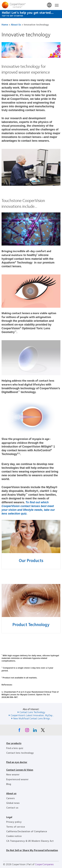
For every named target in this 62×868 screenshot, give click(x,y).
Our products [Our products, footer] (14, 743)
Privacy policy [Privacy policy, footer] (14, 822)
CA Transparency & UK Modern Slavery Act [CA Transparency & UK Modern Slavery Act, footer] (30, 841)
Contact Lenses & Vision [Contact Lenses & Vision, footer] (20, 770)
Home (5, 24)
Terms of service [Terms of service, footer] (16, 827)
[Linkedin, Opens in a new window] (35, 731)
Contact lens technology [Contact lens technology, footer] (20, 753)
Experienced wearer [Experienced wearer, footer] (17, 779)
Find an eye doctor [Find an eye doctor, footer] (17, 762)
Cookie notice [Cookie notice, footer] (14, 836)
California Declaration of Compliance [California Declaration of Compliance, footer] (27, 831)
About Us (16, 24)
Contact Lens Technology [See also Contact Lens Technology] (32, 712)
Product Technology (31, 624)
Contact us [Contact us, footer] (12, 807)
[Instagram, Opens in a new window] (27, 731)
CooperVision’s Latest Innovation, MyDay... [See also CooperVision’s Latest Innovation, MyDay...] (32, 715)
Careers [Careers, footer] (11, 798)
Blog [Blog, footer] (9, 784)
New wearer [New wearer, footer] (13, 774)
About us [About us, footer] (11, 793)
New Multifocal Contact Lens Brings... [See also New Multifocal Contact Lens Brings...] (32, 718)
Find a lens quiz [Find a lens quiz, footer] (15, 748)
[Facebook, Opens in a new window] (19, 731)
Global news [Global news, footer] (13, 803)
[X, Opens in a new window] (43, 731)
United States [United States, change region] (50, 5)
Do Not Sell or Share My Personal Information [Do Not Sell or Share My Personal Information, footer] (32, 850)
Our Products (31, 560)
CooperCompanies (44, 864)
